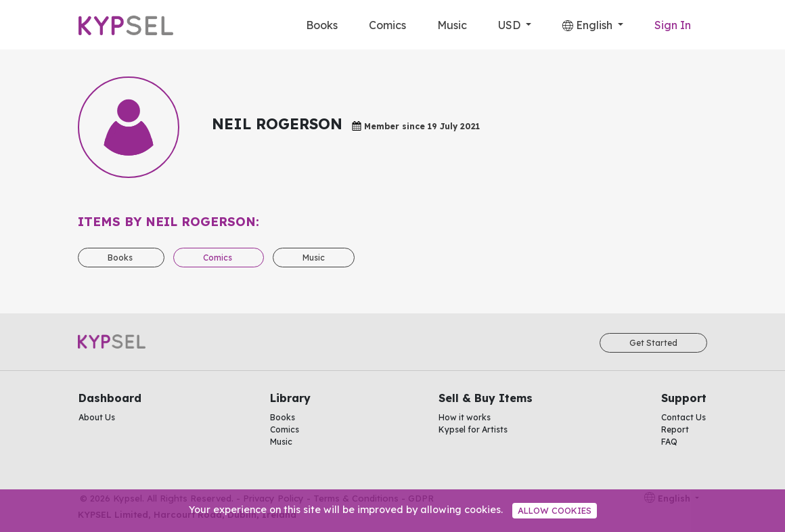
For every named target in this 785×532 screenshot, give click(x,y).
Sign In (673, 25)
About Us (97, 417)
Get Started (653, 343)
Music (452, 25)
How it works (465, 417)
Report (675, 429)
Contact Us (683, 417)
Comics (387, 25)
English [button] (589, 25)
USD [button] (511, 25)
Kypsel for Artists (473, 429)
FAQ (669, 442)
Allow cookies (555, 510)
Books (322, 25)
